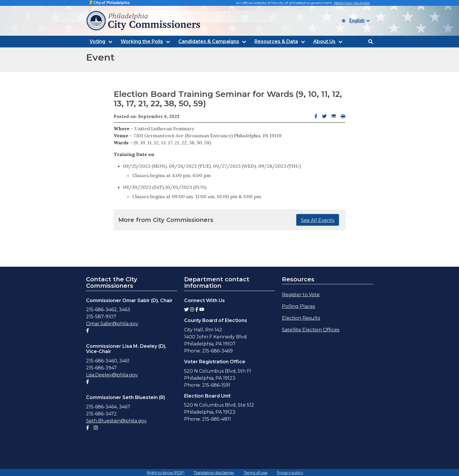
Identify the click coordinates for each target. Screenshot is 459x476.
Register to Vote (301, 295)
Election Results (301, 318)
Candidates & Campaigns (209, 41)
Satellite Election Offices (311, 330)
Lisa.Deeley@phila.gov (112, 375)
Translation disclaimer (214, 473)
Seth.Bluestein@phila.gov (116, 421)
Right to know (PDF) (166, 473)
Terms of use (256, 473)
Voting (97, 41)
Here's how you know (352, 3)
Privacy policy (290, 473)
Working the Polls (142, 41)
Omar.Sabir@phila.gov (112, 324)
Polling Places (298, 306)
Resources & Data (276, 41)
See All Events (318, 220)
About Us (324, 41)
